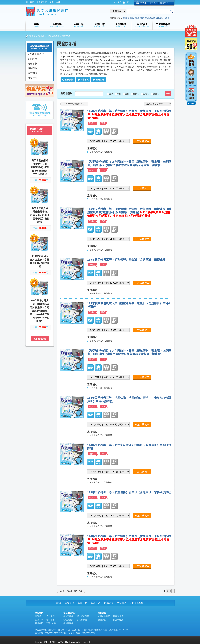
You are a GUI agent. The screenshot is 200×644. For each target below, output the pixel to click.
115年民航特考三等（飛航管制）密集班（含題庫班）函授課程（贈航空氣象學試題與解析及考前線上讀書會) (129, 212)
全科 (127, 94)
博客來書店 (118, 616)
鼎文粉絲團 (55, 2)
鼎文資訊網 (68, 616)
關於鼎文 (39, 616)
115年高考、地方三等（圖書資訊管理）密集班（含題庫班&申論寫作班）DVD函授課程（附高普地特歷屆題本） (40, 311)
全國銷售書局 (104, 616)
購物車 (143, 3)
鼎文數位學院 (83, 616)
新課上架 (95, 603)
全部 (111, 94)
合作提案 (51, 620)
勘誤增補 (108, 603)
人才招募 (51, 616)
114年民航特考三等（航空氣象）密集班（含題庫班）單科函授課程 (129, 540)
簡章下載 (85, 80)
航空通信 (32, 73)
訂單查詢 (153, 3)
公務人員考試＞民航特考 (101, 152)
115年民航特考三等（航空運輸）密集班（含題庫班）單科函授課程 (129, 492)
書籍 (59, 603)
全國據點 (102, 620)
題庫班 (156, 94)
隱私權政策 (42, 2)
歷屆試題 (100, 80)
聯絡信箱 (39, 623)
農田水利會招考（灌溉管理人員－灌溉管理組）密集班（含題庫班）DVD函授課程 (40, 167)
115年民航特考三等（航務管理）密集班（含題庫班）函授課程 (126, 260)
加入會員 (117, 2)
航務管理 (32, 78)
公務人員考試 (53, 36)
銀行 (132, 18)
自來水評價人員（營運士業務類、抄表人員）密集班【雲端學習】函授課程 (40, 215)
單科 (119, 94)
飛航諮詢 (32, 68)
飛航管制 (32, 64)
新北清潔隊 (150, 18)
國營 (142, 18)
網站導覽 (30, 2)
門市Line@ (51, 623)
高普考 (126, 18)
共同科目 (32, 59)
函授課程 (40, 36)
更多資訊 (69, 80)
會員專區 (164, 3)
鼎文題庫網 (68, 623)
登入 (129, 2)
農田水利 (160, 18)
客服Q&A (121, 603)
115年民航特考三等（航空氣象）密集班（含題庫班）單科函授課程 (129, 114)
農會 (167, 18)
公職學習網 (82, 620)
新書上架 (82, 603)
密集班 (136, 94)
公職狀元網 (68, 620)
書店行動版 (118, 620)
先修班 (146, 94)
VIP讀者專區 (136, 603)
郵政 (137, 18)
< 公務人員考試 (36, 54)
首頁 (31, 36)
